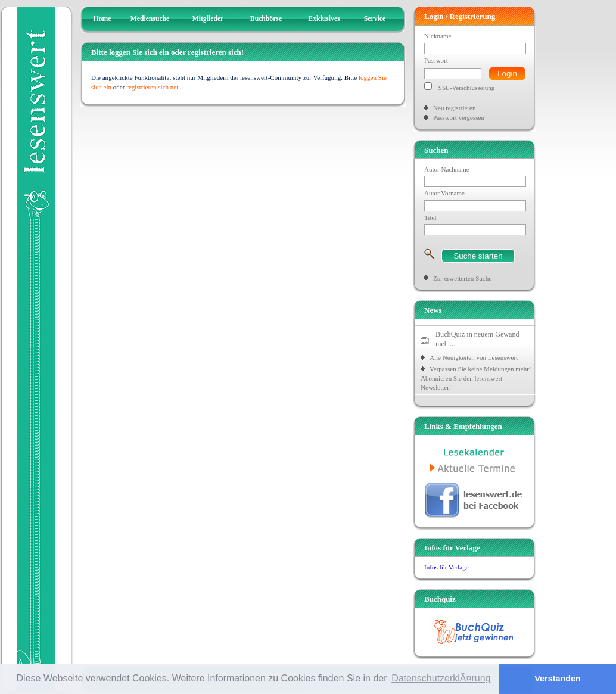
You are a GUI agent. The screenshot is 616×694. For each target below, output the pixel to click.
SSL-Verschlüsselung (467, 88)
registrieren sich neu (153, 87)
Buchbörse (266, 19)
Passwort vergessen (459, 117)
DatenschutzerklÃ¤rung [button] (441, 678)
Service (375, 19)
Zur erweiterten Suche (462, 278)
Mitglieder (208, 19)
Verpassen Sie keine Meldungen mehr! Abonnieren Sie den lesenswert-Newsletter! (476, 378)
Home (102, 19)
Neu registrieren (454, 108)
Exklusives (324, 19)
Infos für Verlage (447, 567)
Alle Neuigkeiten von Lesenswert (474, 357)
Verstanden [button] (558, 679)
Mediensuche (150, 19)
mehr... (445, 344)
